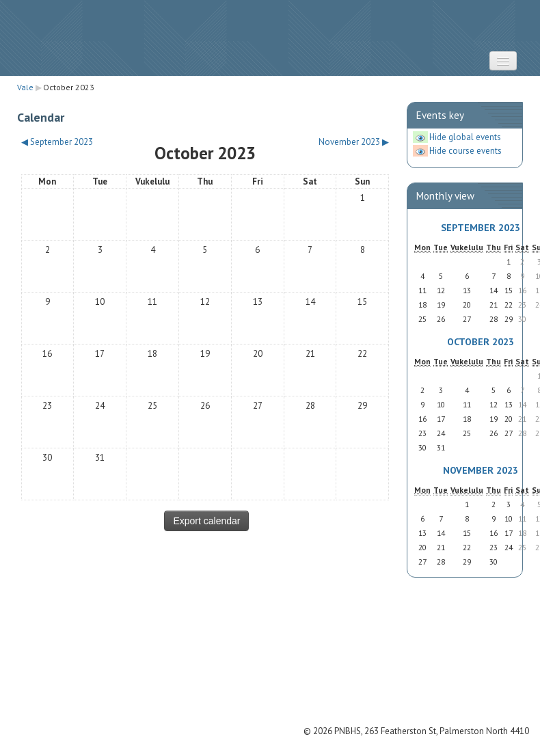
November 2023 (481, 470)
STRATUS (270, 38)
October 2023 (69, 87)
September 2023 (481, 227)
